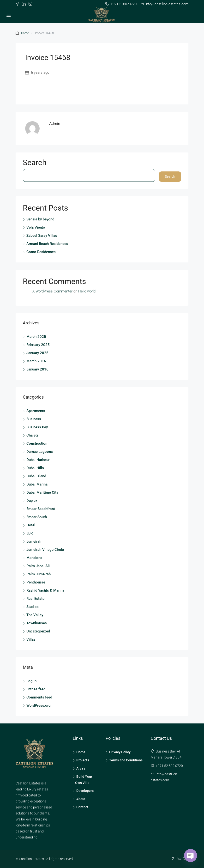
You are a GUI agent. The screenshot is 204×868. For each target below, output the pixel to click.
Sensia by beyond (40, 219)
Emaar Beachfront (41, 509)
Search (35, 163)
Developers (85, 791)
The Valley (35, 615)
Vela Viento (36, 227)
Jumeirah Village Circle (45, 550)
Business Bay (37, 427)
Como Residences (41, 252)
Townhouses (37, 623)
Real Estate (35, 599)
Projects (83, 760)
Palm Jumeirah (39, 574)
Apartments (36, 411)
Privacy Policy (120, 752)
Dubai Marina (37, 484)
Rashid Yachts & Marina (45, 590)
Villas (31, 639)
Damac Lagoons (40, 452)
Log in (31, 681)
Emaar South (37, 517)
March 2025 (36, 337)
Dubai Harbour (38, 460)
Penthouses (36, 582)
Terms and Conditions (126, 760)
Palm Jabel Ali (38, 566)
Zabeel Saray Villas (42, 236)
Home (25, 33)
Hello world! (87, 291)
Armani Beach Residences (47, 244)
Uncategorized (38, 631)
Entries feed (36, 689)
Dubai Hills (35, 468)
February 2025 (38, 345)
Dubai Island (36, 476)
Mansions (34, 558)
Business (34, 419)
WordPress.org (39, 705)
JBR (30, 533)
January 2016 (37, 369)
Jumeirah (34, 541)
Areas (81, 768)
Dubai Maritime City (42, 492)
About (81, 799)
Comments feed (39, 697)
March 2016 (36, 361)
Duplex (32, 501)
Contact (82, 807)
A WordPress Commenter (52, 291)
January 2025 (37, 353)
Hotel (31, 525)
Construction (37, 443)
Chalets (33, 435)
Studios (33, 607)
